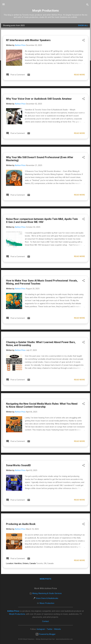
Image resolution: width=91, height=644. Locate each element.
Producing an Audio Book (21, 524)
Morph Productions (45, 11)
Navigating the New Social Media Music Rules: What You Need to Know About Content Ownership (42, 405)
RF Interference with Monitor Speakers (28, 40)
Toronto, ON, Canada (45, 563)
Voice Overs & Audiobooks (47, 598)
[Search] (87, 5)
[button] (83, 41)
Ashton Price (13, 611)
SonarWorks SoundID (18, 465)
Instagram (41, 629)
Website (57, 629)
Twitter (50, 629)
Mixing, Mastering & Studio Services (47, 593)
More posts (45, 579)
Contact (45, 621)
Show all (83, 25)
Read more (79, 75)
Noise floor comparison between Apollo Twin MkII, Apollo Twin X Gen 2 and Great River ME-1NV (42, 221)
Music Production (47, 603)
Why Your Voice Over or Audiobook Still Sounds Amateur (39, 99)
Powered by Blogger (45, 634)
